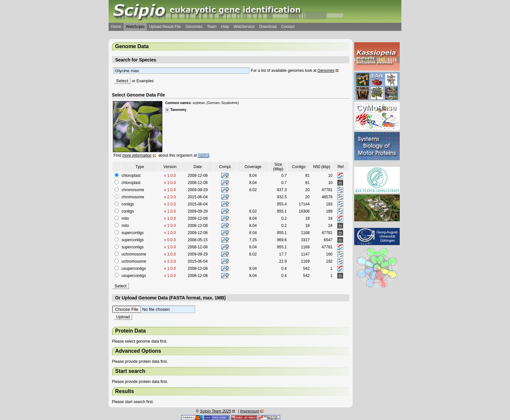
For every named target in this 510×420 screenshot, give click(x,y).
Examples (145, 81)
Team (212, 27)
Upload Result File (165, 27)
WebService (244, 27)
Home (116, 27)
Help (225, 27)
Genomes (194, 27)
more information (137, 155)
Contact (288, 27)
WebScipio (135, 27)
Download (268, 27)
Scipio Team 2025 (216, 411)
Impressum (250, 411)
